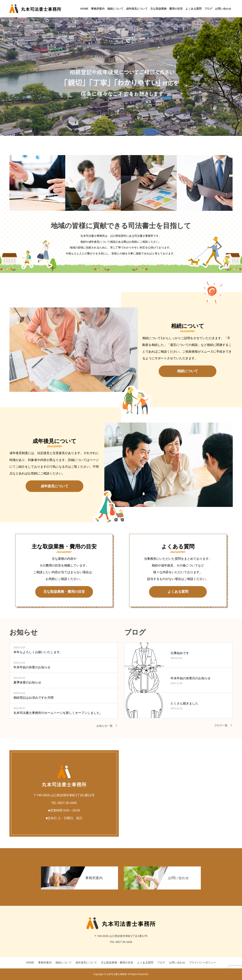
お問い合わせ (223, 9)
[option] (121, 68)
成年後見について (137, 9)
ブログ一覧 (221, 725)
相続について (115, 9)
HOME (84, 9)
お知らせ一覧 (105, 726)
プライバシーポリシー (203, 963)
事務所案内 (98, 9)
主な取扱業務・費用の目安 (167, 9)
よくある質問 (193, 9)
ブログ (208, 9)
